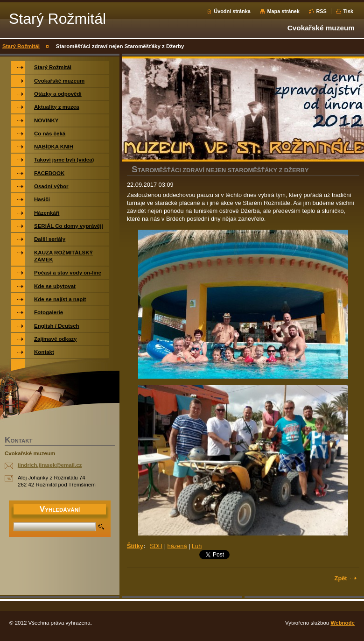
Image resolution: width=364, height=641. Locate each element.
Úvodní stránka (232, 11)
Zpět (341, 578)
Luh (197, 546)
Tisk (348, 11)
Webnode (343, 623)
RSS (321, 11)
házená (177, 546)
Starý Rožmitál (21, 46)
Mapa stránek (283, 11)
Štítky (135, 546)
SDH (156, 546)
